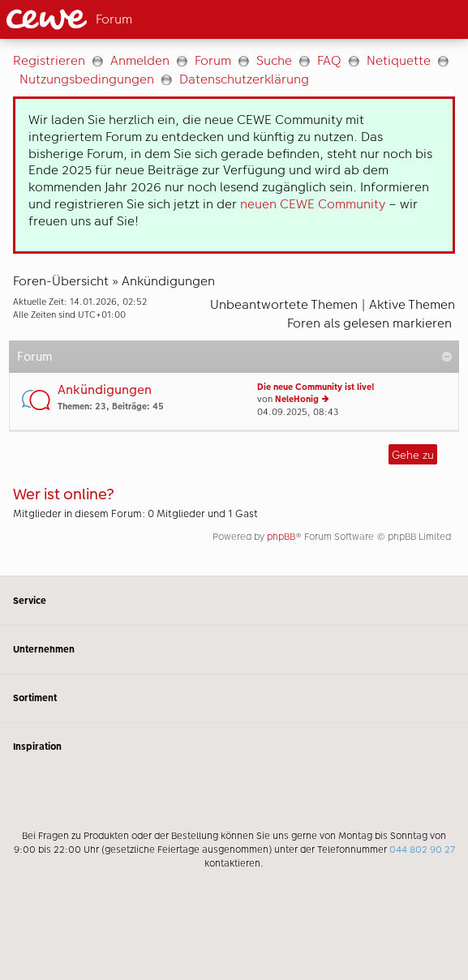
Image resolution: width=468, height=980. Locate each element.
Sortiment (234, 698)
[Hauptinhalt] (234, 307)
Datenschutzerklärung (244, 79)
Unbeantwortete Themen (284, 304)
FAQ (329, 60)
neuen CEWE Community (313, 204)
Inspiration (234, 747)
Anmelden (140, 60)
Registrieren (49, 60)
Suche (274, 60)
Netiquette (399, 60)
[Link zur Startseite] (110, 19)
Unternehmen (234, 650)
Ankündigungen (168, 281)
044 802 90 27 (422, 849)
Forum (213, 60)
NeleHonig (297, 399)
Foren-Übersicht (61, 281)
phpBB (281, 537)
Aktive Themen (412, 304)
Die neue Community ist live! (316, 387)
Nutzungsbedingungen (87, 79)
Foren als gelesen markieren (369, 323)
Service (234, 600)
